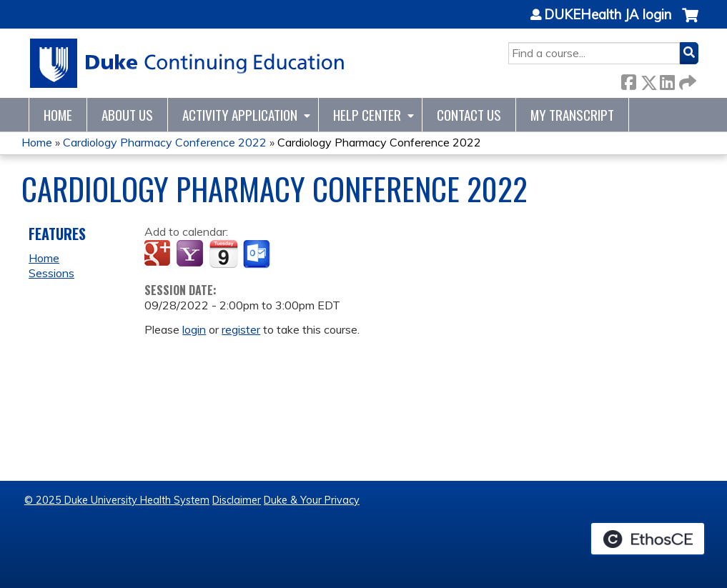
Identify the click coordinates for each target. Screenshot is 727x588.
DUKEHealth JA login (608, 15)
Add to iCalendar (223, 254)
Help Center (367, 115)
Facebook (628, 80)
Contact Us (469, 115)
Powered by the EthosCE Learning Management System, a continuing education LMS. (648, 539)
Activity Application (240, 115)
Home (58, 115)
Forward (686, 80)
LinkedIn (667, 80)
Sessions (51, 273)
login (194, 329)
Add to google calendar (159, 254)
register (241, 329)
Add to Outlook (258, 254)
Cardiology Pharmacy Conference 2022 (165, 142)
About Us (127, 115)
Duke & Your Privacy (312, 500)
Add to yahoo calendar (191, 254)
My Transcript (572, 115)
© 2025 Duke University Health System (117, 500)
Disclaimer (237, 500)
